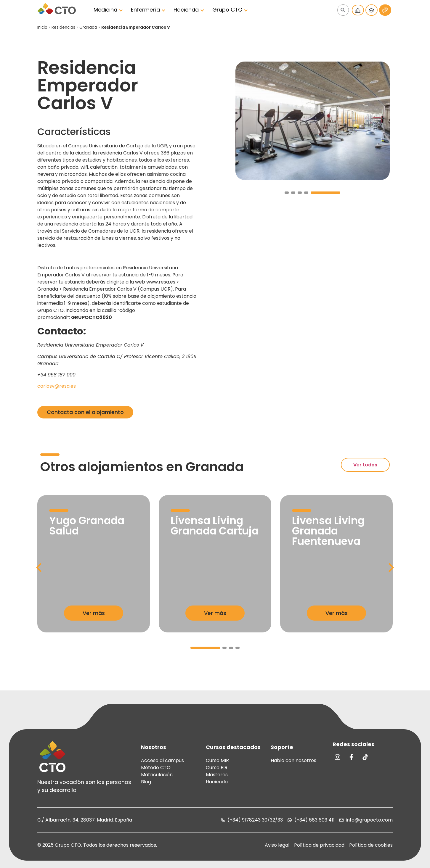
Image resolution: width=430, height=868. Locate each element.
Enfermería (145, 10)
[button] (287, 193)
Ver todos (365, 465)
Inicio (42, 27)
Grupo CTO (227, 10)
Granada (88, 27)
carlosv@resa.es (57, 386)
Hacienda (186, 10)
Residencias (63, 27)
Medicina (105, 10)
